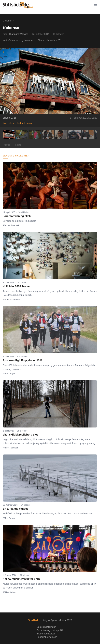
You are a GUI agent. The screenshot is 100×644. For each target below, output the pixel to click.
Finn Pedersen (12, 448)
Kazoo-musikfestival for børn (21, 579)
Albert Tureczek (12, 225)
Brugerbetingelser (46, 634)
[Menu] (95, 5)
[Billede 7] (88, 134)
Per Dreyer (10, 374)
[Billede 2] (22, 134)
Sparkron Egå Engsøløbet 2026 (23, 360)
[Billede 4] (48, 134)
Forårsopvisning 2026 (17, 216)
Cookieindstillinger (46, 627)
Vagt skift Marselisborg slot (20, 435)
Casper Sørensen (13, 300)
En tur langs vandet (15, 509)
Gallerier (7, 21)
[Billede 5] (61, 134)
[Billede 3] (35, 134)
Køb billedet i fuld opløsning (17, 123)
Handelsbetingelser (47, 637)
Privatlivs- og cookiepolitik (50, 630)
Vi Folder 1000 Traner (16, 286)
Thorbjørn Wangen (19, 34)
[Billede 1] (9, 134)
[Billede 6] (75, 134)
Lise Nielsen (11, 592)
